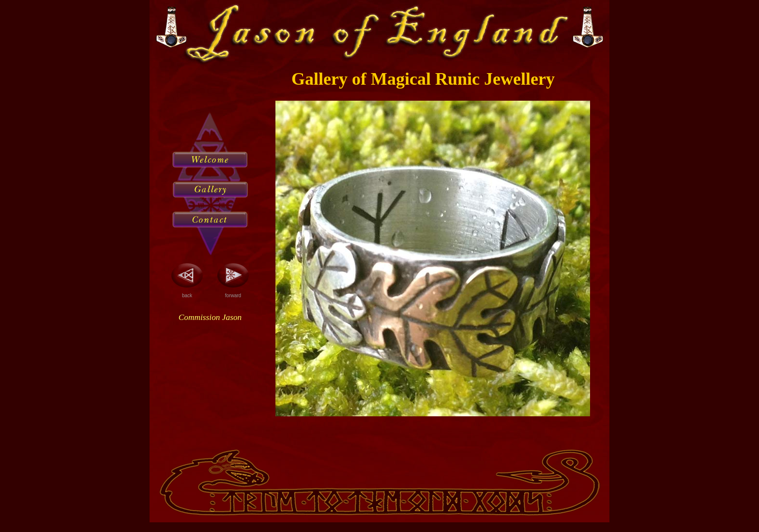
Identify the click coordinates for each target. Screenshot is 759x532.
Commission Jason (210, 317)
